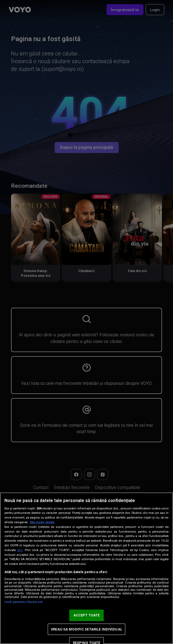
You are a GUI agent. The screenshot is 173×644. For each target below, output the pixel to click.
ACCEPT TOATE (87, 615)
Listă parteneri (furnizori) (23, 602)
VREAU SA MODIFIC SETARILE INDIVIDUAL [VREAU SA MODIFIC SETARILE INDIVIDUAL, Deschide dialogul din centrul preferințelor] (86, 629)
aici (20, 550)
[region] (86, 568)
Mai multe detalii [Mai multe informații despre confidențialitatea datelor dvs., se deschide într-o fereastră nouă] (42, 522)
